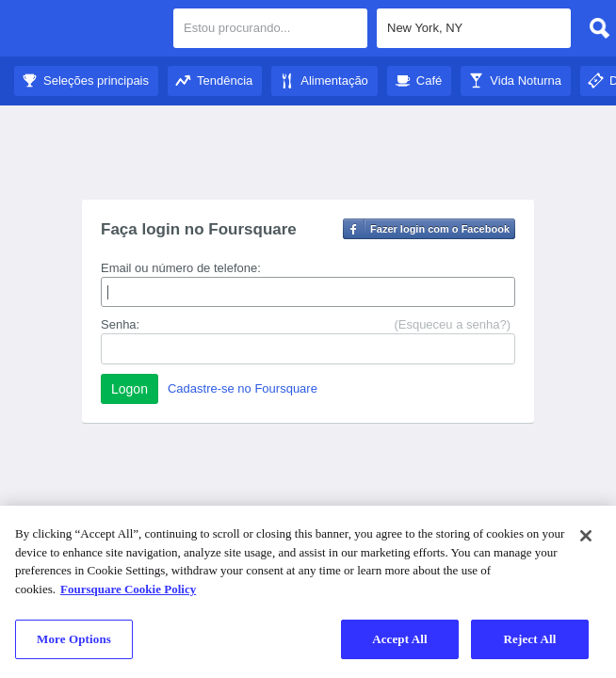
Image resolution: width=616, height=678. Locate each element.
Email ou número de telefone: (181, 268)
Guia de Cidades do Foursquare (87, 30)
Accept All (400, 639)
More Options (74, 639)
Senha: (120, 324)
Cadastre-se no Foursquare (243, 388)
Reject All (530, 639)
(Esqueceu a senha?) (452, 324)
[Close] (586, 536)
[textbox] (474, 28)
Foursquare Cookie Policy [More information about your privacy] (128, 589)
